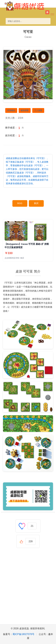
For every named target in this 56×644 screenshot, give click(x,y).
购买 (36, 203)
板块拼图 (25, 110)
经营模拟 (11, 110)
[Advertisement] (28, 589)
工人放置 (38, 110)
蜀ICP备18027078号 (23, 634)
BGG (20, 203)
